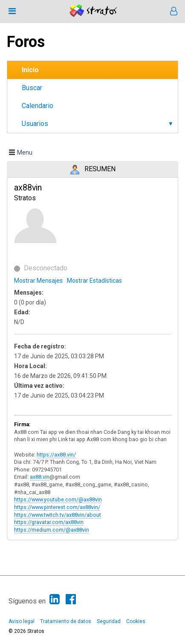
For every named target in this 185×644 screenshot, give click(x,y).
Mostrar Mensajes (38, 281)
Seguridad (109, 621)
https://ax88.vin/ (56, 455)
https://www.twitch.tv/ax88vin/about (58, 515)
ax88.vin (40, 477)
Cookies (136, 621)
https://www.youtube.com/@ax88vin (58, 499)
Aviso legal (22, 621)
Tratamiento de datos (66, 621)
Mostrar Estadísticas (94, 281)
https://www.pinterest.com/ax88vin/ (57, 507)
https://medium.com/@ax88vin (52, 530)
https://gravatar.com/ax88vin (49, 522)
